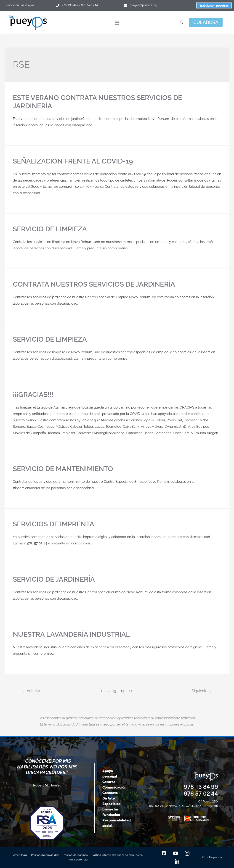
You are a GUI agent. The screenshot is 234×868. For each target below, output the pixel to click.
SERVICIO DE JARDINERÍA (54, 579)
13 (114, 691)
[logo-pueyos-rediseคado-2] (28, 16)
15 (131, 691)
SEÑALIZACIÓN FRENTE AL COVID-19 (73, 161)
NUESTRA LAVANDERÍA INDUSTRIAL (71, 634)
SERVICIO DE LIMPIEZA (50, 229)
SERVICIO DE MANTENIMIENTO (63, 469)
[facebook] (164, 853)
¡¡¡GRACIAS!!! (33, 394)
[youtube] (175, 853)
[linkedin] (177, 862)
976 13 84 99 (201, 787)
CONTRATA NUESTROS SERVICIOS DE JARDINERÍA (94, 284)
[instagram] (187, 853)
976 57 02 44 (201, 794)
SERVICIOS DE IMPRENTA (53, 524)
